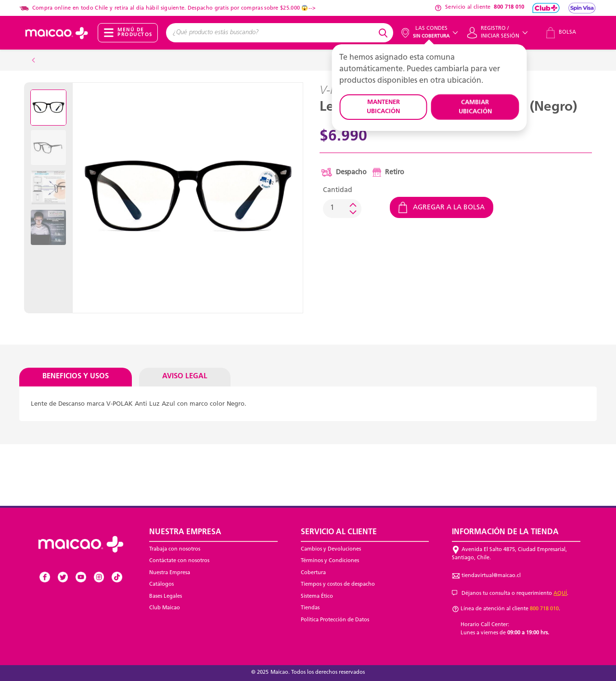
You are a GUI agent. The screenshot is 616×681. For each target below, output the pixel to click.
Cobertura (313, 573)
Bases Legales (166, 597)
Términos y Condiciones (330, 561)
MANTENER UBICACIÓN (383, 107)
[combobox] (271, 33)
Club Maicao (165, 608)
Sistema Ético (317, 597)
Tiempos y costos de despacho (338, 585)
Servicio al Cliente (339, 532)
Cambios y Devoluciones (331, 549)
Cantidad (338, 190)
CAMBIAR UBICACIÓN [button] (475, 107)
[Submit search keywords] (385, 33)
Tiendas (310, 608)
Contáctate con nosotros (179, 561)
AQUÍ (560, 594)
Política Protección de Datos (335, 620)
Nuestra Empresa (170, 573)
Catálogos (161, 585)
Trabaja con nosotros (175, 549)
